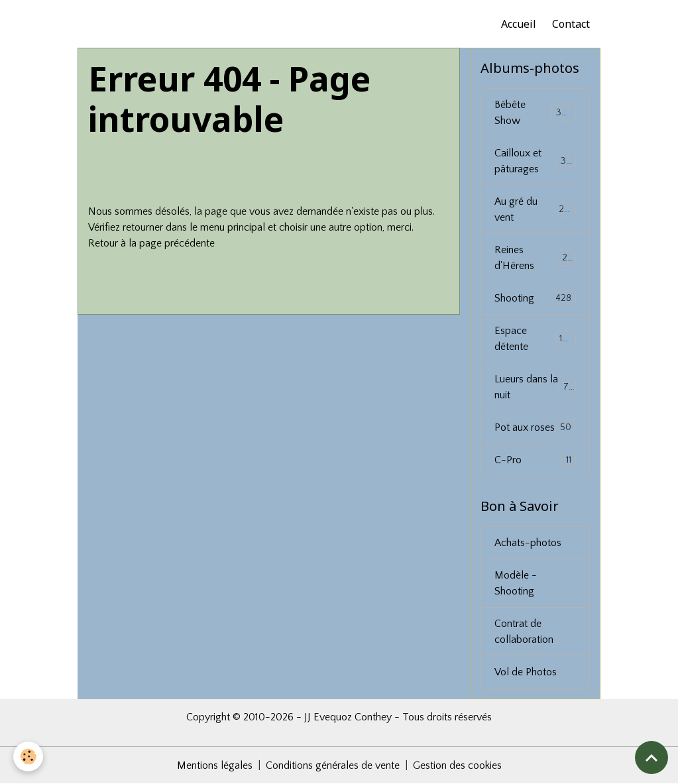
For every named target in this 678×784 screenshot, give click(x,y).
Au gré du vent (535, 209)
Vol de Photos (526, 672)
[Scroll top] (651, 757)
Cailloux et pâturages (536, 161)
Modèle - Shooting (516, 583)
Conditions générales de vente (333, 765)
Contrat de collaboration (524, 632)
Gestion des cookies (457, 765)
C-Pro (535, 460)
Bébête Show (535, 113)
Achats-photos (528, 543)
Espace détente (535, 339)
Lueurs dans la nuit (535, 387)
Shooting (535, 299)
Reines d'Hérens (535, 258)
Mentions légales (215, 765)
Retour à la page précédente (151, 243)
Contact (571, 24)
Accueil (519, 24)
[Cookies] (28, 756)
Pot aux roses (535, 428)
